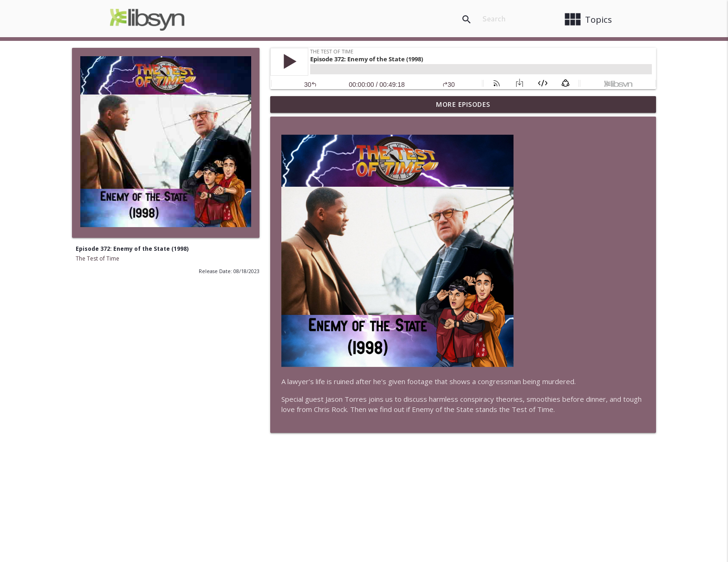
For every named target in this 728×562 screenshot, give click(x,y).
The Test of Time (97, 258)
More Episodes (463, 104)
